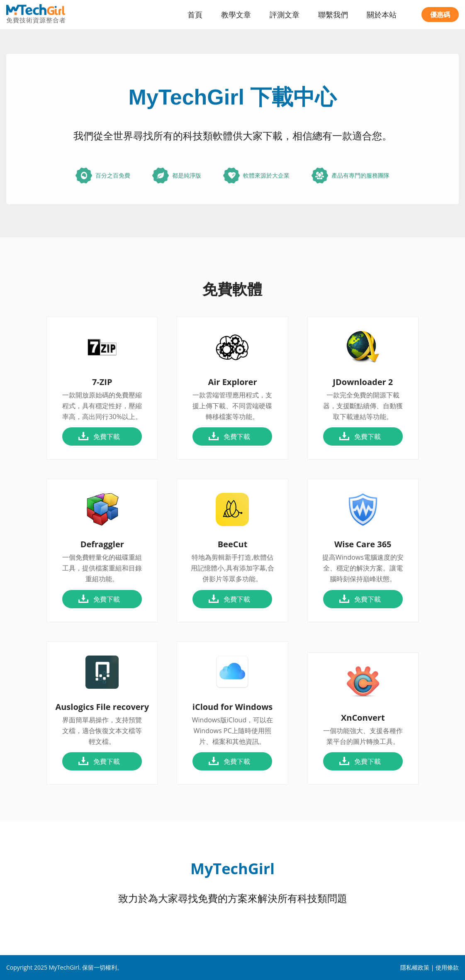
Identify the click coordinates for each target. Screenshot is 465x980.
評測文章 (285, 15)
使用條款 (447, 967)
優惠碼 (440, 15)
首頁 (195, 15)
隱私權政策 (415, 967)
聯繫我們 (333, 15)
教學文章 (236, 15)
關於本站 (382, 15)
